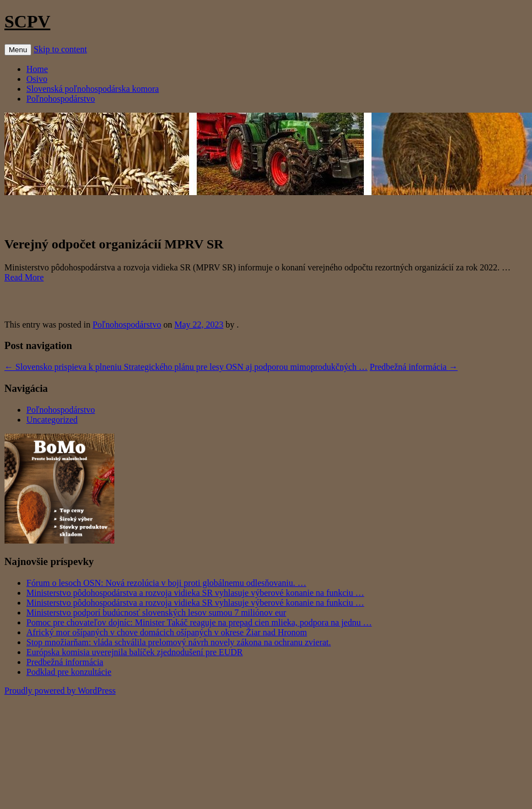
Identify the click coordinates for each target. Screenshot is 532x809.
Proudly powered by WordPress (60, 691)
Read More (24, 277)
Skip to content (60, 49)
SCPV (27, 21)
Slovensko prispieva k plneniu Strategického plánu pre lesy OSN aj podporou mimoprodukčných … (186, 367)
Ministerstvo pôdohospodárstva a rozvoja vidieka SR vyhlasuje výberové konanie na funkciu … (195, 593)
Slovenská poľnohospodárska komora (93, 89)
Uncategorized (52, 420)
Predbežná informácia (414, 367)
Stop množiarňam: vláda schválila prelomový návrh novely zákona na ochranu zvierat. (179, 642)
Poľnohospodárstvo (61, 99)
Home (37, 69)
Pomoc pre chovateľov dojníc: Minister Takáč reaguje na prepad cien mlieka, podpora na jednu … (199, 622)
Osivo (37, 79)
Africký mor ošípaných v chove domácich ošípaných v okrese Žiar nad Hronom (167, 632)
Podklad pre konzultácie (69, 672)
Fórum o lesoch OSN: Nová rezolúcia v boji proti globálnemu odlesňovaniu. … (166, 583)
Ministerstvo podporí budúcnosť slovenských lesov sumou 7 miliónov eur (156, 613)
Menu (18, 50)
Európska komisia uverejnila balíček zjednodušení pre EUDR (135, 652)
